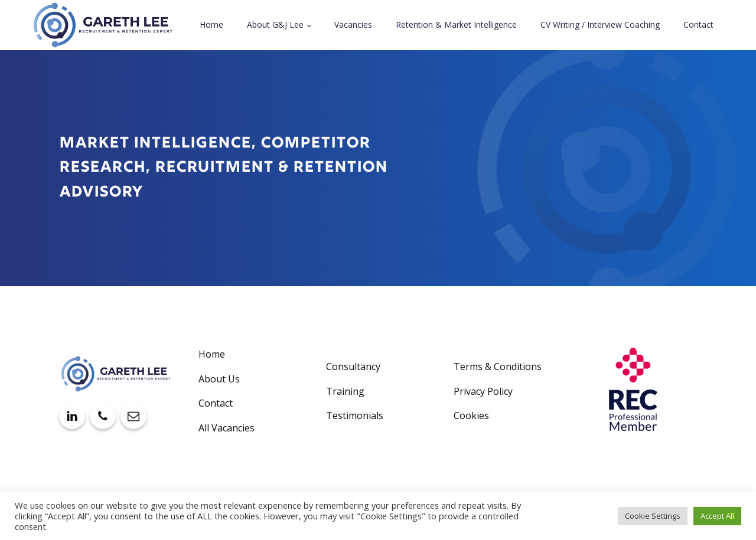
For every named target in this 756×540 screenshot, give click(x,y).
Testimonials (355, 415)
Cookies (471, 415)
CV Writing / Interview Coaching (600, 24)
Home (211, 24)
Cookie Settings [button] (653, 516)
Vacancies (353, 24)
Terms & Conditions (498, 366)
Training (345, 391)
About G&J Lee (275, 24)
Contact (698, 24)
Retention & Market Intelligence (456, 24)
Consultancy (353, 366)
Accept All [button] (717, 516)
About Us (219, 379)
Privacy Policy (483, 391)
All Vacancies (227, 428)
